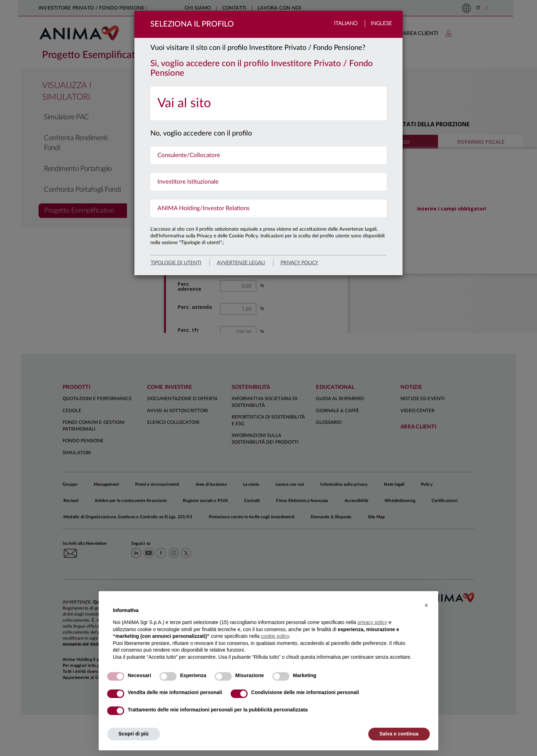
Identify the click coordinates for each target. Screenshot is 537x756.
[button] (426, 605)
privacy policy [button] (373, 622)
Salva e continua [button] (399, 734)
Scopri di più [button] (134, 734)
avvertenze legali (241, 263)
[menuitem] (268, 103)
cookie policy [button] (275, 636)
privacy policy (299, 263)
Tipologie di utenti (176, 263)
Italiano (346, 24)
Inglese (381, 24)
